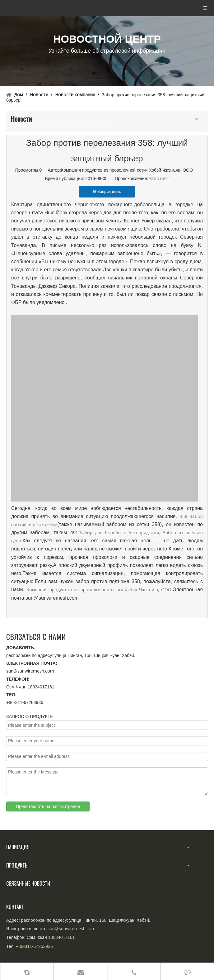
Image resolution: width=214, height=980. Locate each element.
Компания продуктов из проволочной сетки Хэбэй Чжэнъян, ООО (99, 590)
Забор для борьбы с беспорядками (119, 533)
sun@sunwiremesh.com (30, 671)
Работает (159, 178)
